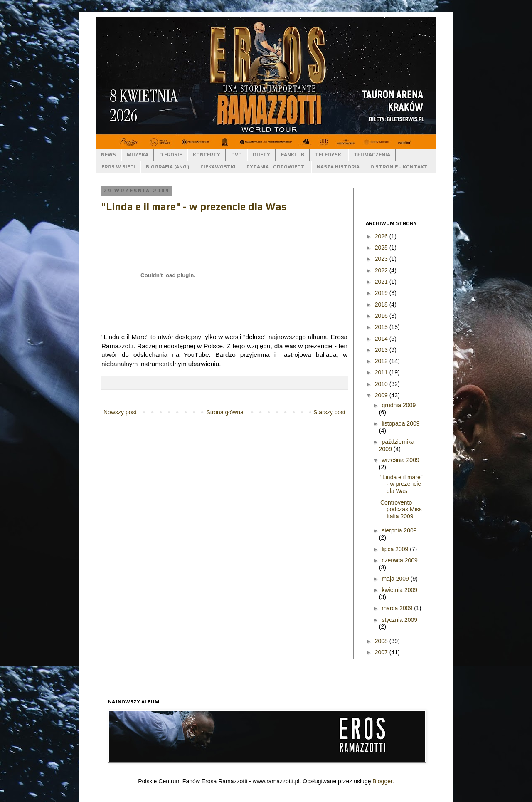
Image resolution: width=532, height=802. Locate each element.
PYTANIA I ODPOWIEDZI (276, 167)
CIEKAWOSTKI (218, 167)
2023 (382, 259)
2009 (382, 395)
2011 (382, 372)
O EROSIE (171, 155)
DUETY (261, 155)
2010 (382, 384)
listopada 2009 (400, 423)
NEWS (108, 155)
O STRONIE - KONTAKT (399, 167)
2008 (382, 641)
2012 (382, 361)
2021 (382, 282)
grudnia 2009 (399, 405)
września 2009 (400, 460)
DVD (236, 155)
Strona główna (225, 412)
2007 (382, 652)
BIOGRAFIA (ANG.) (168, 167)
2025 (382, 248)
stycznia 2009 (399, 620)
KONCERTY (207, 155)
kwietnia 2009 (399, 590)
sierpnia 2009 (399, 530)
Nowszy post (120, 412)
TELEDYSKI (329, 155)
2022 (382, 270)
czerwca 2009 (399, 560)
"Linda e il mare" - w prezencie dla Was (194, 207)
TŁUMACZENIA (372, 155)
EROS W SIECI (118, 167)
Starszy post (329, 412)
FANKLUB (293, 155)
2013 (382, 350)
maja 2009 (396, 579)
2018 (382, 304)
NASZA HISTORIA (338, 167)
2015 (382, 327)
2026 (382, 236)
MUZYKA (138, 155)
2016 (382, 316)
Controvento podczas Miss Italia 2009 (401, 510)
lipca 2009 (396, 549)
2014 (382, 339)
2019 (382, 293)
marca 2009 (398, 608)
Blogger (382, 781)
